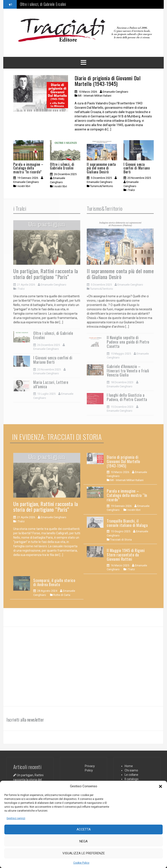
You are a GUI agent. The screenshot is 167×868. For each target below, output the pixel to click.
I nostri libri (23, 186)
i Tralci (131, 190)
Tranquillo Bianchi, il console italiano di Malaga (127, 523)
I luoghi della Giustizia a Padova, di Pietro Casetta (127, 397)
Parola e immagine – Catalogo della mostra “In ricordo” (28, 168)
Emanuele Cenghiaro (115, 92)
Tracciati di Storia (121, 540)
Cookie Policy (81, 863)
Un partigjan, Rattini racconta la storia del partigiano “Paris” (46, 274)
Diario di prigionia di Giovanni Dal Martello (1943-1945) (108, 81)
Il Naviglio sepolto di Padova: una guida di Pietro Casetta (128, 342)
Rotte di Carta (62, 595)
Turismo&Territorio (102, 186)
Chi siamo (131, 770)
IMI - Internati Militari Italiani (95, 96)
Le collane (131, 775)
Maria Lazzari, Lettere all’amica (51, 384)
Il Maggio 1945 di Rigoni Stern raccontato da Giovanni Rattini (126, 555)
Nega (83, 841)
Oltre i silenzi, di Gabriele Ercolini (43, 4)
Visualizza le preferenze (84, 853)
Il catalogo (132, 779)
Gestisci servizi (16, 818)
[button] (160, 786)
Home (129, 766)
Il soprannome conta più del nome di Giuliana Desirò (101, 168)
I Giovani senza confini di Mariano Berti (137, 168)
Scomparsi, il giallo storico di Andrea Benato (54, 582)
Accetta (84, 829)
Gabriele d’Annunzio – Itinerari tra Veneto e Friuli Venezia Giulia (128, 371)
